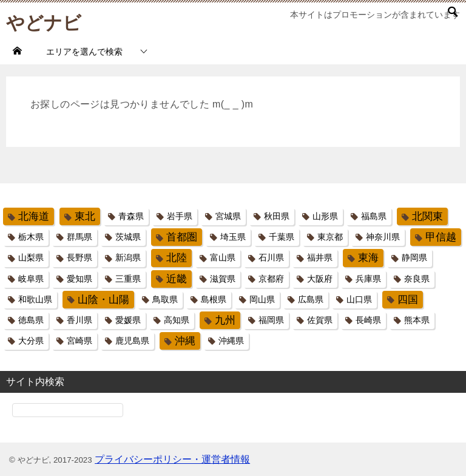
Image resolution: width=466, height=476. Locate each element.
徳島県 (31, 320)
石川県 (271, 257)
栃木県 (31, 237)
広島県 (311, 299)
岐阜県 (31, 279)
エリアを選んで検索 (84, 52)
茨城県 (128, 237)
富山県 (223, 257)
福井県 (320, 257)
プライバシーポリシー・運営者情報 (172, 459)
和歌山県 (35, 299)
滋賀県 (223, 279)
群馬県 (79, 237)
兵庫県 (368, 279)
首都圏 (182, 237)
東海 (368, 258)
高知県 (177, 320)
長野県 (79, 257)
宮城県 (228, 216)
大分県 (31, 341)
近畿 (177, 279)
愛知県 (79, 279)
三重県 (128, 279)
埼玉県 (233, 237)
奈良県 (417, 279)
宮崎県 (79, 341)
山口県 (359, 299)
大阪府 (320, 279)
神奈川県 (383, 237)
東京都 (330, 237)
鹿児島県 (132, 341)
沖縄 (185, 341)
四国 (408, 300)
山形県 (325, 216)
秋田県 (277, 216)
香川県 (79, 320)
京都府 (271, 279)
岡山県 (262, 299)
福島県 (374, 216)
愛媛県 (128, 320)
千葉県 (282, 237)
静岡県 (414, 257)
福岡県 (271, 320)
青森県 (131, 216)
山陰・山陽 (103, 300)
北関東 (427, 216)
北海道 (34, 216)
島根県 (214, 299)
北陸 (177, 258)
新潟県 (128, 257)
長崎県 (368, 320)
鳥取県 (165, 299)
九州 (225, 320)
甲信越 (441, 237)
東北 (85, 216)
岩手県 (180, 216)
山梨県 (31, 257)
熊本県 (417, 320)
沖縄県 (231, 341)
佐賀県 (320, 320)
